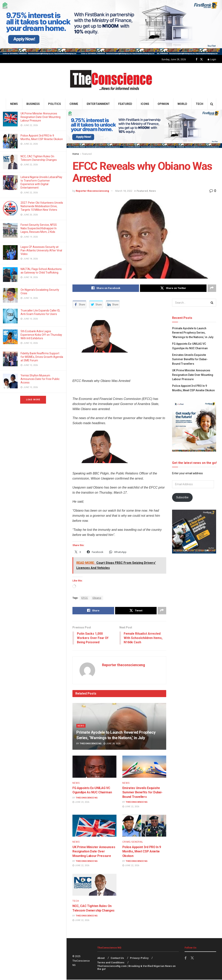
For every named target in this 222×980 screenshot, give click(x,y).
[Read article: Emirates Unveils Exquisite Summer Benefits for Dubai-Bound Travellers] (144, 767)
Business (33, 104)
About (101, 958)
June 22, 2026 (131, 807)
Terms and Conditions (111, 963)
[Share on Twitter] (173, 288)
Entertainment (98, 104)
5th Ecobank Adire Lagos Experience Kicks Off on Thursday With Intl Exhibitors (41, 335)
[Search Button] (212, 104)
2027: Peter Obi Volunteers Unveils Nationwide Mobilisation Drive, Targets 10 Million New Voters (42, 206)
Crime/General (133, 842)
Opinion (163, 104)
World (182, 104)
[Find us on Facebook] (197, 59)
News (14, 104)
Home (76, 154)
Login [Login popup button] (212, 59)
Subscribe (182, 497)
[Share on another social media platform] (212, 288)
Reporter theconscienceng (92, 191)
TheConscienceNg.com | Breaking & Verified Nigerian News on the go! (136, 968)
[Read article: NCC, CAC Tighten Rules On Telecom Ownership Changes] (94, 885)
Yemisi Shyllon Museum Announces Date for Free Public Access (40, 379)
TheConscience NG (91, 744)
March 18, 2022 (124, 191)
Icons (145, 104)
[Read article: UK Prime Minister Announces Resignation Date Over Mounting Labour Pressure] (94, 826)
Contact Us (117, 958)
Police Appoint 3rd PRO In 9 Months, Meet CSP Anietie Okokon (142, 852)
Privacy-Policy (139, 958)
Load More (33, 400)
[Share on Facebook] (106, 288)
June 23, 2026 (81, 802)
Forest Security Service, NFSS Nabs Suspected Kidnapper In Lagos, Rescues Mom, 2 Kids (39, 228)
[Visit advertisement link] (111, 27)
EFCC (85, 598)
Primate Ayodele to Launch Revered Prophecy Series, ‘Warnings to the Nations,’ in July (193, 333)
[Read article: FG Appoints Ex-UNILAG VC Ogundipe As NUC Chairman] (94, 767)
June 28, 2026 (112, 744)
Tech (199, 104)
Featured (125, 104)
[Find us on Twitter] (201, 59)
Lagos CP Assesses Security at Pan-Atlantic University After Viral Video (41, 250)
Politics (55, 104)
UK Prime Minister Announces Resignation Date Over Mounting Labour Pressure (41, 117)
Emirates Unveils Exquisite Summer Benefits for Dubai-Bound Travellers (142, 793)
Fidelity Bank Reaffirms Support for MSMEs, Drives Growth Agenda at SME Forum (42, 357)
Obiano (97, 598)
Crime (74, 104)
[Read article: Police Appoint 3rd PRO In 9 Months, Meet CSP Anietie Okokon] (144, 826)
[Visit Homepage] (111, 81)
